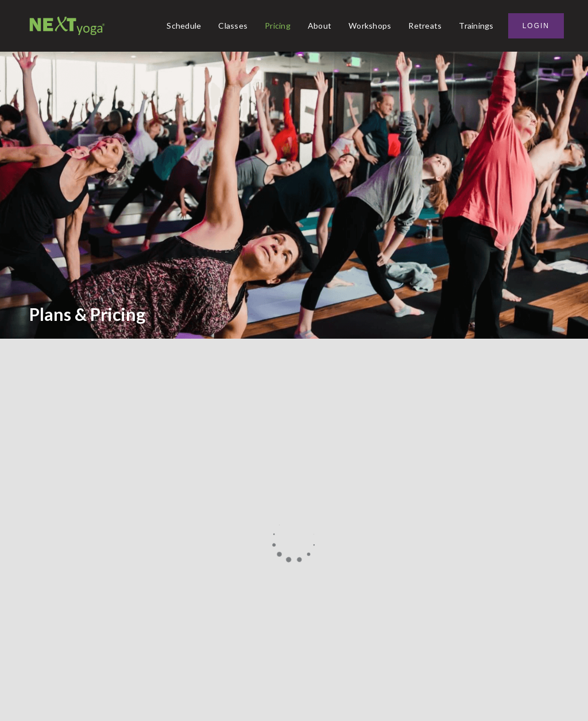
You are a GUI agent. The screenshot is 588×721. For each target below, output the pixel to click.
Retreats (425, 26)
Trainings (476, 26)
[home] (67, 26)
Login (536, 26)
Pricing (278, 26)
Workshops (370, 26)
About (320, 26)
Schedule (184, 26)
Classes (233, 26)
